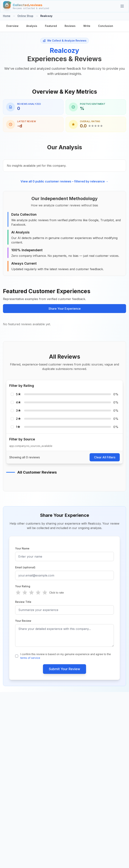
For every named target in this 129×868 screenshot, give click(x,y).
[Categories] (122, 6)
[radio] (18, 593)
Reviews (70, 26)
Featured (51, 26)
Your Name (22, 548)
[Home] (26, 6)
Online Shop (25, 16)
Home (7, 16)
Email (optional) (25, 567)
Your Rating (23, 586)
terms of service (30, 658)
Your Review (23, 621)
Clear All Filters (105, 457)
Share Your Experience (65, 309)
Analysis (32, 26)
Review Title (23, 602)
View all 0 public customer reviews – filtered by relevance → (64, 181)
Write (87, 26)
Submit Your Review (64, 669)
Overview (12, 26)
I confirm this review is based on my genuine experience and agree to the (66, 656)
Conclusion (106, 26)
